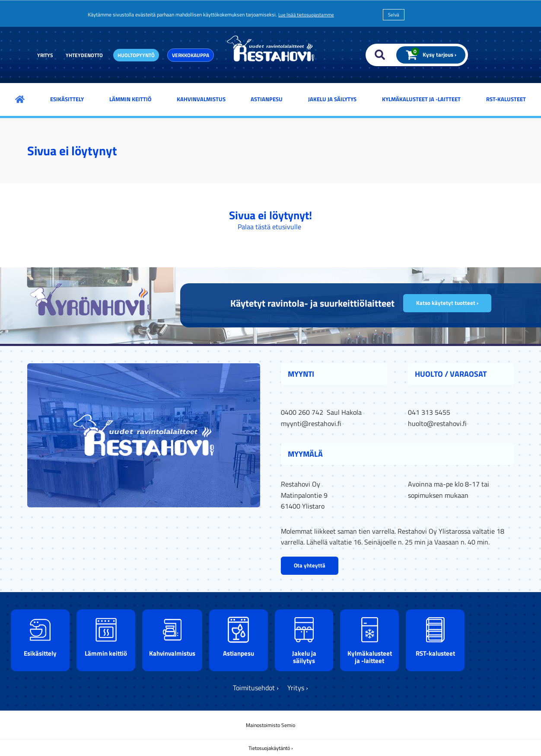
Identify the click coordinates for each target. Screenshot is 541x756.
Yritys (45, 55)
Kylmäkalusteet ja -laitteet (421, 99)
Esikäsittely (67, 99)
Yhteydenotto (84, 55)
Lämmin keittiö (130, 99)
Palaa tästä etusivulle (269, 227)
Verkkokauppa (191, 55)
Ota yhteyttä (310, 565)
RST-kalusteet (506, 99)
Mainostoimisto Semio (270, 725)
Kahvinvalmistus (201, 99)
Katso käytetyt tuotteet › (447, 303)
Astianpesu (267, 99)
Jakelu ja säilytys (332, 99)
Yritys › (298, 688)
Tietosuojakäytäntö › (271, 748)
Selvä (394, 15)
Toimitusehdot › (256, 688)
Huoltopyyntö (136, 55)
